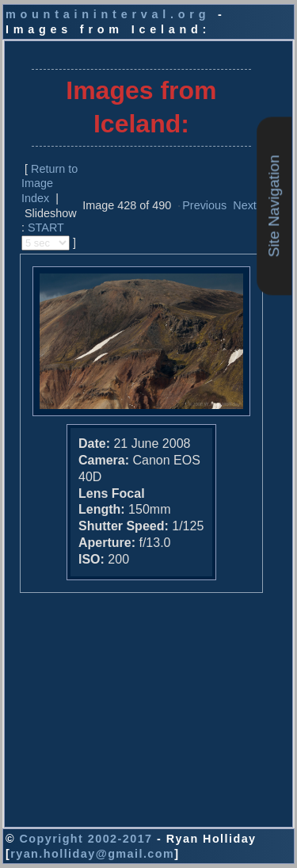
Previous (204, 205)
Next (245, 205)
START (46, 228)
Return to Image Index (49, 184)
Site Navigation (274, 206)
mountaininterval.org (108, 14)
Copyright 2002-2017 (86, 839)
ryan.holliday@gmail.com (92, 854)
